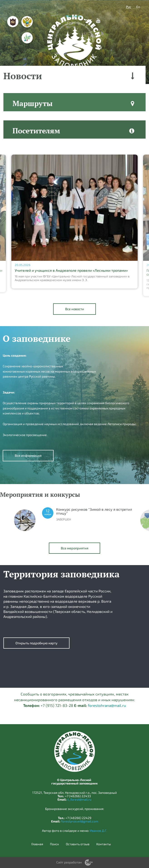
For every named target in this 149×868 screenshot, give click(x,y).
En (138, 7)
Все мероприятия (75, 548)
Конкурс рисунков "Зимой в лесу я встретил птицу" (94, 511)
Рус (129, 7)
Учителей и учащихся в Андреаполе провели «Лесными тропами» (71, 270)
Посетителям (36, 131)
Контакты (104, 844)
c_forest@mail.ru (79, 799)
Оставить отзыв (78, 844)
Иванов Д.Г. (98, 831)
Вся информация (28, 455)
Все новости (75, 309)
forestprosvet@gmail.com (80, 821)
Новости (23, 76)
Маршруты (33, 103)
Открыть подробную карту (36, 643)
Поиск (55, 844)
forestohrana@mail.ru (107, 705)
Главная (37, 844)
